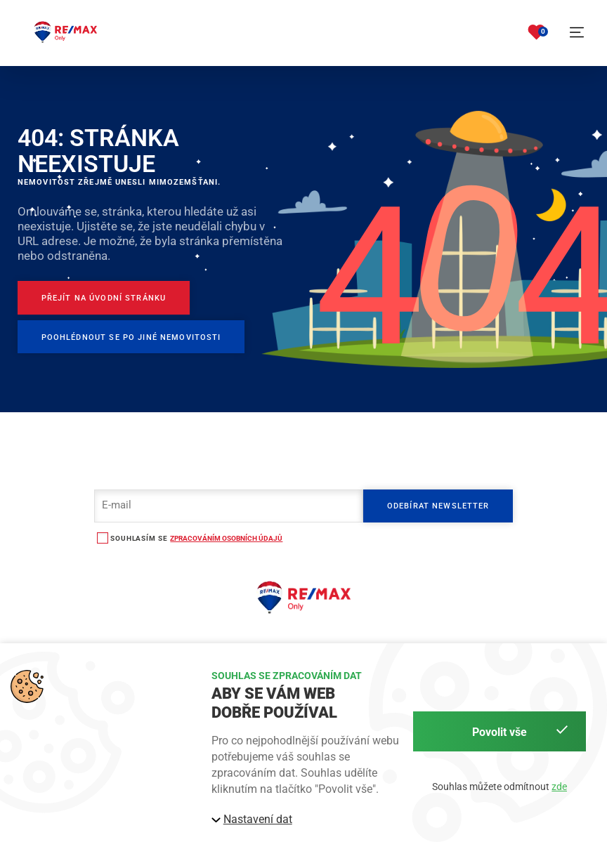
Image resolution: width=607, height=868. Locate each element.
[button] (577, 32)
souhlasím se (139, 538)
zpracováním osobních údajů (226, 538)
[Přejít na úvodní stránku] (104, 298)
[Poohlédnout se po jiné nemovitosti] (131, 337)
